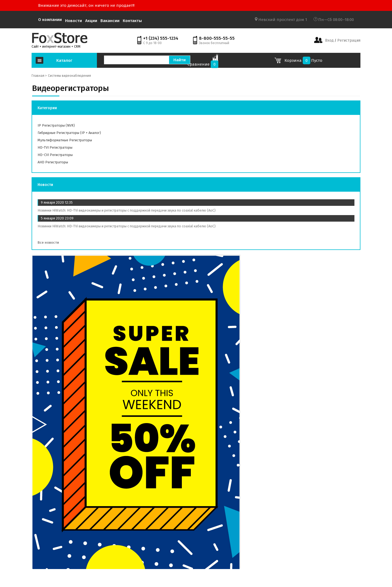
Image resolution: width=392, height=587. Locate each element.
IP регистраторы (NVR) (56, 125)
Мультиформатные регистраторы (65, 140)
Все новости (50, 242)
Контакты (132, 21)
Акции (91, 21)
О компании (50, 20)
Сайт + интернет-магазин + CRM (56, 47)
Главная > (39, 76)
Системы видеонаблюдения (69, 76)
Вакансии (110, 21)
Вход (329, 40)
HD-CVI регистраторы (55, 155)
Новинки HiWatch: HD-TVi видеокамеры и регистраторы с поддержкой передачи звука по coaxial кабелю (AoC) (127, 210)
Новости (73, 21)
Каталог (64, 60)
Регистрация (348, 40)
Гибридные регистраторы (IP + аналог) (69, 133)
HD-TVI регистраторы (55, 147)
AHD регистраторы (53, 162)
